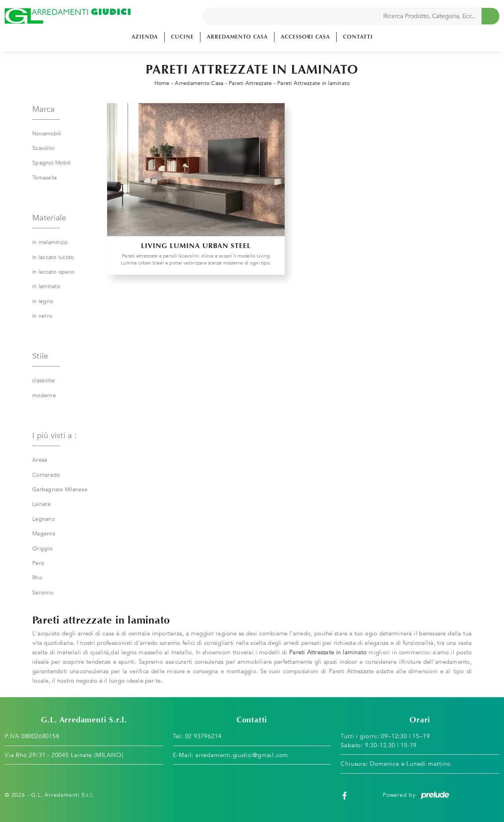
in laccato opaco (53, 272)
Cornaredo (46, 475)
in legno (43, 301)
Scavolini (43, 148)
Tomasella (44, 178)
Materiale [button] (49, 218)
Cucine (182, 37)
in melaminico (50, 242)
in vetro (42, 316)
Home (162, 83)
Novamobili (47, 134)
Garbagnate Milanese (60, 490)
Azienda (145, 37)
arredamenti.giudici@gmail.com (242, 755)
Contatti (358, 37)
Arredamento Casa (237, 37)
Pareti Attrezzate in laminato (313, 83)
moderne (44, 395)
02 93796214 (203, 736)
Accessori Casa (305, 37)
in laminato (46, 286)
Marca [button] (43, 109)
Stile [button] (40, 356)
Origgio (42, 549)
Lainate (42, 504)
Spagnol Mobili (52, 163)
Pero (38, 563)
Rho (37, 578)
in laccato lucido (53, 257)
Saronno (43, 593)
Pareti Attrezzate (250, 83)
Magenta (44, 534)
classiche (44, 380)
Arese (40, 460)
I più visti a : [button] (55, 436)
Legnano (44, 519)
